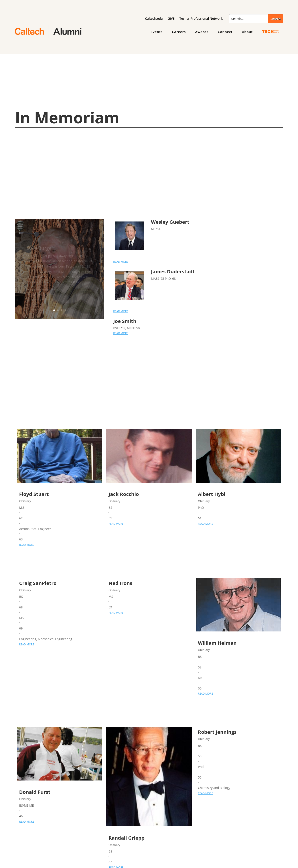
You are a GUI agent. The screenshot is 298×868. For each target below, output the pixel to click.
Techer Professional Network (201, 19)
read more (121, 262)
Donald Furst (35, 792)
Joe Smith (125, 321)
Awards (202, 32)
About (247, 32)
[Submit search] (276, 19)
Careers (179, 32)
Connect (225, 32)
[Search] (249, 19)
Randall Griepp (126, 838)
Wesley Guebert (170, 222)
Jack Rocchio (124, 494)
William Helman (217, 643)
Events (157, 32)
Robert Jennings (217, 732)
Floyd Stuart (34, 494)
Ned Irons (120, 583)
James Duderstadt (173, 271)
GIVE (171, 19)
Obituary (25, 501)
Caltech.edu (154, 19)
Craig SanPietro (38, 583)
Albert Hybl (212, 494)
